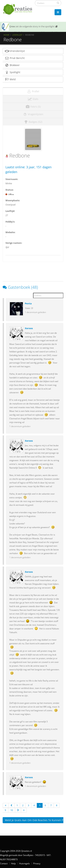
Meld (10, 79)
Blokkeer (12, 65)
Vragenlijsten (33, 114)
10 (12, 810)
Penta (28, 303)
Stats (33, 99)
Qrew (12, 26)
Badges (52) (33, 122)
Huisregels (24, 863)
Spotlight (12, 72)
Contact (4, 863)
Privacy (37, 863)
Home (6, 35)
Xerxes (29, 328)
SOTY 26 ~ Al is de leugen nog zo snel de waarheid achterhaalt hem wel (30, 32)
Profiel (33, 91)
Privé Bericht (15, 58)
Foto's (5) (33, 107)
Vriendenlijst (15, 51)
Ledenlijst (17, 35)
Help (13, 863)
